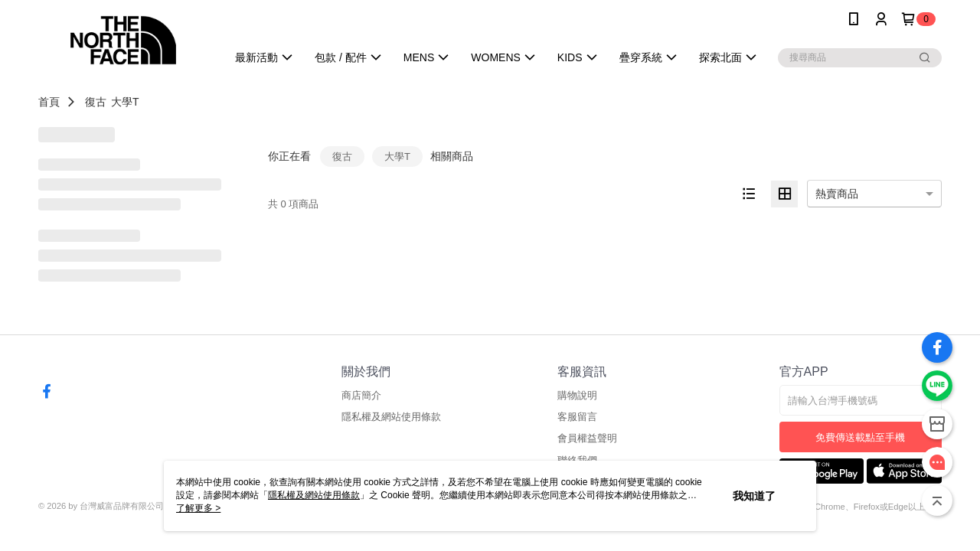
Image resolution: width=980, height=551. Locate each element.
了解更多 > (198, 508)
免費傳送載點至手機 (860, 437)
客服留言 (577, 417)
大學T (125, 102)
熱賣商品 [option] (837, 194)
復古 (96, 102)
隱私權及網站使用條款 (391, 417)
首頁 (49, 102)
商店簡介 (361, 395)
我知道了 (754, 496)
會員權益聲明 (587, 438)
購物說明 (577, 395)
